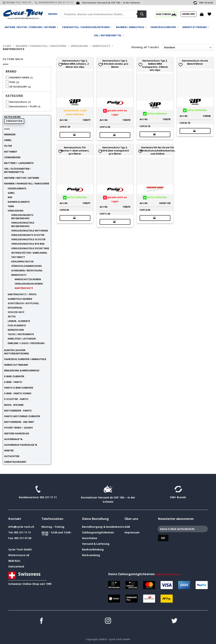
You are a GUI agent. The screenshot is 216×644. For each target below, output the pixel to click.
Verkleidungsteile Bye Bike (28, 244)
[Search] (142, 14)
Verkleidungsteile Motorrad (30, 231)
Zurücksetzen (14, 121)
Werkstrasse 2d (19, 555)
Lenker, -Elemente (19, 321)
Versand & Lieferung (96, 544)
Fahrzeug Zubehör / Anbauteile (25, 359)
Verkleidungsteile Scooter (28, 239)
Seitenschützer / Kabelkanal (29, 253)
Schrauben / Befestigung (27, 270)
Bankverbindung (93, 549)
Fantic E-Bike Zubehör (19, 388)
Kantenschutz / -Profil (23, 106)
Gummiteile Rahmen (20, 299)
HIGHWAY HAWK (19, 77)
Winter (9, 450)
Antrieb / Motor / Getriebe (22, 178)
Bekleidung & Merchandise (22, 370)
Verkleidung (79, 46)
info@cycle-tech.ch (21, 527)
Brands (53, 14)
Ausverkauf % (13, 439)
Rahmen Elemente (19, 202)
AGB (127, 527)
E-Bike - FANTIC (13, 382)
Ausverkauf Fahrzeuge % (21, 445)
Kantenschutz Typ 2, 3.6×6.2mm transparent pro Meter (115, 151)
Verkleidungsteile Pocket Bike (30, 248)
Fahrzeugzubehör (165, 27)
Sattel (12, 316)
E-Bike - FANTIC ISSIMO (18, 393)
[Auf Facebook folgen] (42, 621)
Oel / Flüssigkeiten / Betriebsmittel (17, 170)
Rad (10, 197)
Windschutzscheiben (28, 279)
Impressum (132, 532)
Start (7, 46)
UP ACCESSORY (18, 87)
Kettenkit (11, 152)
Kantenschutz (18, 102)
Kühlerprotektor (22, 261)
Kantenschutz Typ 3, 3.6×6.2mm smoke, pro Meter (115, 64)
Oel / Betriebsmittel (109, 35)
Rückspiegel (15, 308)
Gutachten (12, 456)
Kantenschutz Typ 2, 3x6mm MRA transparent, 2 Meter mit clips (155, 65)
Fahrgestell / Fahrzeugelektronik (87, 27)
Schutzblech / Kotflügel (23, 303)
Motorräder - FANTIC (18, 411)
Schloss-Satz (16, 312)
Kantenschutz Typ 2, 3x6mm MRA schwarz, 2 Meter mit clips (75, 64)
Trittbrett (18, 257)
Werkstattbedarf (196, 27)
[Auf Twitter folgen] (174, 621)
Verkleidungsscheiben (29, 284)
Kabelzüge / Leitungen (22, 339)
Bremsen (10, 134)
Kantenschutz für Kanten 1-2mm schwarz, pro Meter (75, 151)
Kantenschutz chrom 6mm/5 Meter (195, 62)
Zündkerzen (12, 157)
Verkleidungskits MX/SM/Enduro (22, 217)
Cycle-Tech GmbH (20, 549)
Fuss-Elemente (17, 325)
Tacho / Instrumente (21, 334)
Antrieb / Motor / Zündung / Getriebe (31, 27)
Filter (8, 146)
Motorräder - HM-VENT (19, 422)
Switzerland (16, 566)
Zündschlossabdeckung (27, 266)
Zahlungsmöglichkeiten (98, 532)
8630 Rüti (14, 561)
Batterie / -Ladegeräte (19, 163)
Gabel (11, 193)
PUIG (12, 82)
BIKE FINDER (166, 14)
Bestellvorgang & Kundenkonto (103, 527)
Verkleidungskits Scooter (28, 235)
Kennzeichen (16, 330)
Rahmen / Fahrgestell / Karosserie (41, 46)
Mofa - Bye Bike (14, 405)
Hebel (8, 140)
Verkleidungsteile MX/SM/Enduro (23, 224)
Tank (11, 206)
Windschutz (101, 46)
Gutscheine (90, 538)
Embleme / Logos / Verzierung (26, 343)
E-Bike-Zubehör (14, 376)
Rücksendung (91, 555)
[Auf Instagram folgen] (108, 621)
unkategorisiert (15, 462)
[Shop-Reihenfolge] (188, 47)
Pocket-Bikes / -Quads (19, 428)
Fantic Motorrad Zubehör (22, 416)
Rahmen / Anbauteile (131, 27)
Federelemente (17, 188)
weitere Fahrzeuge (17, 433)
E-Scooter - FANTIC (16, 399)
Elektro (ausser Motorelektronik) (17, 352)
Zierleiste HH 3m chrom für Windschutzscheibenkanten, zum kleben (158, 151)
